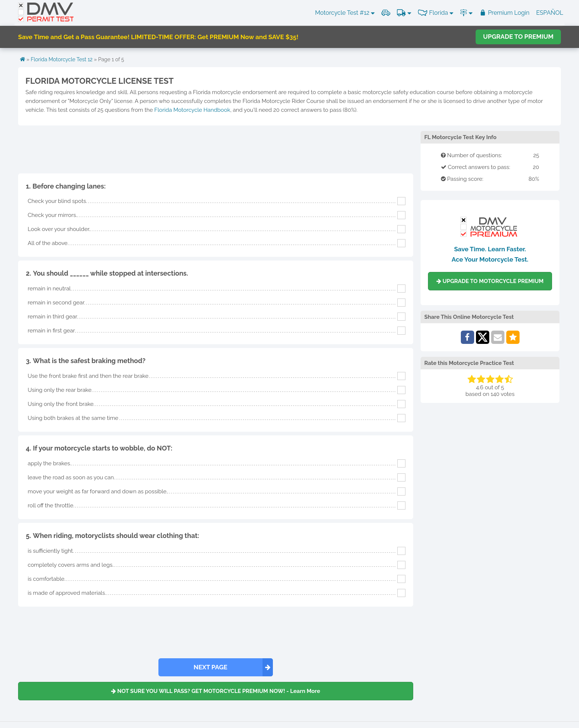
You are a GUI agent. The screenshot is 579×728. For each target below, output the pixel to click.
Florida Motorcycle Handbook (192, 110)
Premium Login (504, 13)
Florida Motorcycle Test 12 (62, 59)
